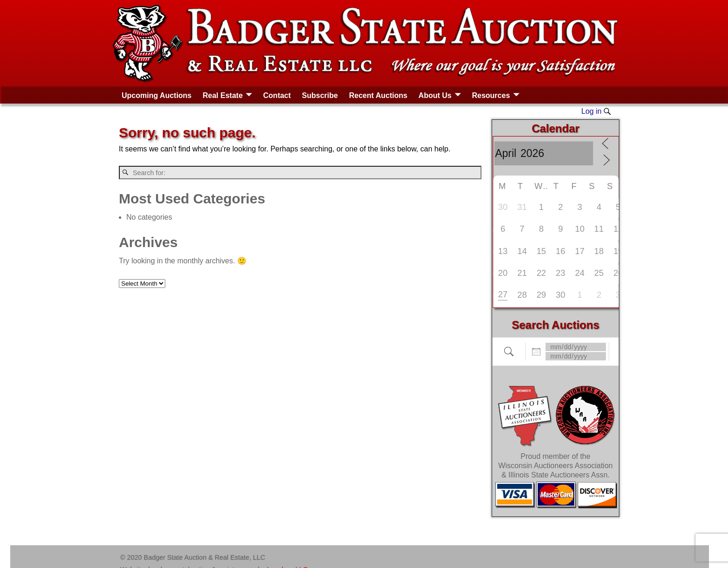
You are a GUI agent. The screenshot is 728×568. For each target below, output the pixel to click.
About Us (435, 95)
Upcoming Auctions (157, 95)
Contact (277, 95)
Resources (491, 95)
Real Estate (223, 95)
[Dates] (576, 347)
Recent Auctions (378, 95)
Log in (591, 111)
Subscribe (320, 95)
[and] (576, 356)
